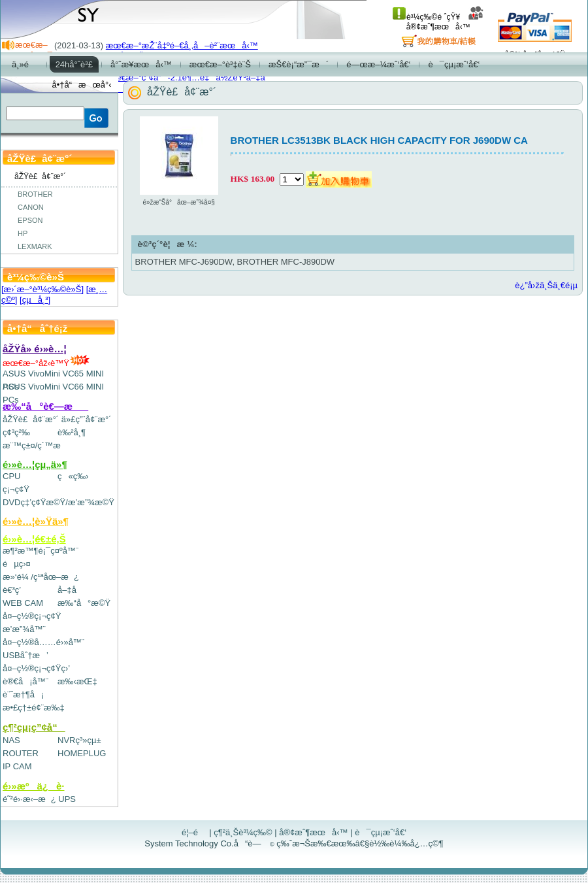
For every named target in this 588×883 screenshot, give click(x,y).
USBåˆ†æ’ (25, 655)
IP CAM (17, 766)
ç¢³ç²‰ (16, 432)
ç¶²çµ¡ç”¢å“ (34, 727)
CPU (11, 476)
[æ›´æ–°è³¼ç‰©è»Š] (42, 289)
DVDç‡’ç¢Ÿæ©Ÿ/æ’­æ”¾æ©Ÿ (58, 502)
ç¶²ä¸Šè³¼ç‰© (243, 832)
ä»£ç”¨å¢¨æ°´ (87, 419)
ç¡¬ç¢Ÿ (16, 489)
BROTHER (35, 194)
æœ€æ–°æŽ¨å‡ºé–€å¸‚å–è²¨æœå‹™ (182, 45)
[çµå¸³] (35, 300)
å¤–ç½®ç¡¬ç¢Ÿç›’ (36, 668)
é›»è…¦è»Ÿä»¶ (36, 521)
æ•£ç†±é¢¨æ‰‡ (34, 708)
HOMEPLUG (82, 753)
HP (23, 233)
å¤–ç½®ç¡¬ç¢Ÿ (32, 616)
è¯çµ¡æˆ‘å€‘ (381, 832)
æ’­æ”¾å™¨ (24, 629)
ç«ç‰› (73, 476)
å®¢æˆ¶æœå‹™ (445, 22)
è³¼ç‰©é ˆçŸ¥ (426, 17)
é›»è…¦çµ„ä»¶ (35, 464)
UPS (67, 799)
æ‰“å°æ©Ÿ (84, 603)
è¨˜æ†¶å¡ (23, 694)
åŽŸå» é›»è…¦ (35, 349)
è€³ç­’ (12, 590)
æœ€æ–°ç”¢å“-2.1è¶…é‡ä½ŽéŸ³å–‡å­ (189, 77)
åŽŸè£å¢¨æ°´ (31, 419)
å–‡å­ (70, 590)
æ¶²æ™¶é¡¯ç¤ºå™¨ (41, 551)
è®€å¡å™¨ (25, 681)
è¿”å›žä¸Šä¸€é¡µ (546, 285)
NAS (11, 740)
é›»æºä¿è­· (34, 786)
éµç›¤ (17, 564)
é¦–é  (194, 832)
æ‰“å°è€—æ (45, 406)
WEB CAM (23, 603)
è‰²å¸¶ (72, 432)
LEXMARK (35, 246)
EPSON (30, 220)
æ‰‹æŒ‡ (77, 681)
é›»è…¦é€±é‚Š (34, 539)
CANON (31, 207)
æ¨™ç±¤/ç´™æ (38, 445)
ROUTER (21, 753)
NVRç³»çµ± (79, 740)
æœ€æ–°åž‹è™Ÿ (46, 363)
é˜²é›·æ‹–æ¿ (29, 799)
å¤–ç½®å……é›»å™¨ (43, 642)
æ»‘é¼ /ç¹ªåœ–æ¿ (41, 577)
